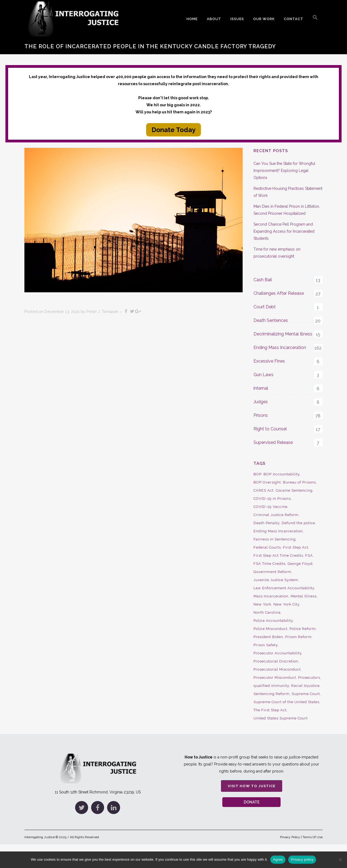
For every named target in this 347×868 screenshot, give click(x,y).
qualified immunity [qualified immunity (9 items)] (271, 686)
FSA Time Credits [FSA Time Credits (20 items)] (269, 564)
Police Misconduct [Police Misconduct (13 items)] (270, 629)
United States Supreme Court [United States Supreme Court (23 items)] (281, 718)
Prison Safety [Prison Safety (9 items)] (266, 645)
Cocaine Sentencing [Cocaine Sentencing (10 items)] (294, 490)
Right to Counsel (270, 429)
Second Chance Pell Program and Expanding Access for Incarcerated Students (284, 231)
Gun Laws (264, 375)
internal (261, 388)
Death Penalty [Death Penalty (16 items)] (266, 523)
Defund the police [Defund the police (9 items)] (298, 523)
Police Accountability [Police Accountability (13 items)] (273, 621)
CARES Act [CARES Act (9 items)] (264, 490)
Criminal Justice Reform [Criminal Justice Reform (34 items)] (276, 515)
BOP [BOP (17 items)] (257, 474)
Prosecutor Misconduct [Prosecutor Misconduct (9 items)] (275, 678)
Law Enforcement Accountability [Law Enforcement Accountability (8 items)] (284, 588)
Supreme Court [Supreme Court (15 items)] (306, 694)
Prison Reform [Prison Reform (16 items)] (298, 637)
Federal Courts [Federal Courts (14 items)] (267, 547)
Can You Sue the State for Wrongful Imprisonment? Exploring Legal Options (284, 171)
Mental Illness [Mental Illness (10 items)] (304, 596)
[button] (315, 19)
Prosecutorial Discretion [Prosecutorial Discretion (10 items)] (276, 661)
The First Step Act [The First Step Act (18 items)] (270, 710)
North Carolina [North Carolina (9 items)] (267, 612)
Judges (261, 402)
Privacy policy (302, 859)
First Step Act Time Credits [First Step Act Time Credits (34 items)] (278, 555)
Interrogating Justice (40, 837)
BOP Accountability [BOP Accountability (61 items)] (282, 474)
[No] (340, 860)
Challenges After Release (279, 293)
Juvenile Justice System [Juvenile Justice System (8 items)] (276, 580)
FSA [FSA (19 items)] (309, 555)
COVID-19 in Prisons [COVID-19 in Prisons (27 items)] (272, 499)
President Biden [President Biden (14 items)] (268, 637)
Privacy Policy (290, 837)
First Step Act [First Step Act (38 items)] (296, 547)
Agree (278, 859)
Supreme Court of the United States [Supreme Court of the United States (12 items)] (286, 702)
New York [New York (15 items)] (262, 604)
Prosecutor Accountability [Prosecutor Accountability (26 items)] (277, 653)
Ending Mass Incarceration (280, 347)
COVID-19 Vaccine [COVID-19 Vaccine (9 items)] (270, 507)
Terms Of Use (313, 837)
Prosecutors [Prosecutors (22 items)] (309, 678)
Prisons (261, 415)
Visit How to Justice (252, 786)
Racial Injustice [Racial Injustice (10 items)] (305, 686)
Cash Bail (263, 280)
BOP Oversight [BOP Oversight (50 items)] (267, 482)
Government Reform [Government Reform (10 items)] (272, 572)
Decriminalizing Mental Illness (283, 334)
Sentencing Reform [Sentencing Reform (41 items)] (272, 694)
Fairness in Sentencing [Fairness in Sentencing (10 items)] (275, 539)
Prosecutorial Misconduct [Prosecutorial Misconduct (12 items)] (277, 669)
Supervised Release (273, 442)
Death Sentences (271, 320)
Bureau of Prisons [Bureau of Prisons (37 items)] (299, 482)
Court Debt (265, 307)
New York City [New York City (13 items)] (286, 604)
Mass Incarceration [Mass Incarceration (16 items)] (271, 596)
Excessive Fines (269, 361)
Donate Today (173, 130)
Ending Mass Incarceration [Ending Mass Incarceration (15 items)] (278, 531)
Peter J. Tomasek (102, 312)
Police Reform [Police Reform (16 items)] (303, 629)
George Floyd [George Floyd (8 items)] (300, 564)
